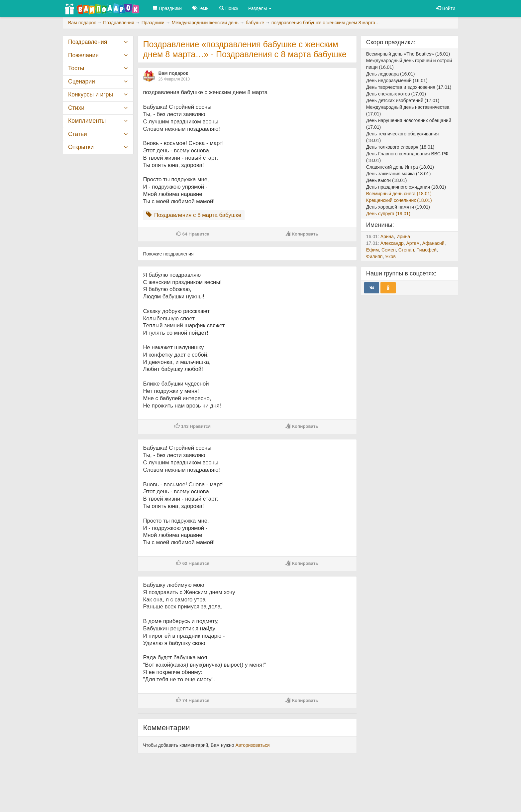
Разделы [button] (260, 8)
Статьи (78, 134)
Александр (392, 243)
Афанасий (433, 243)
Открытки (81, 147)
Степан (406, 250)
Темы (201, 8)
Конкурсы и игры (91, 94)
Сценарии (82, 81)
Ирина (403, 237)
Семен (389, 250)
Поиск (229, 8)
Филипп (374, 256)
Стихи (76, 108)
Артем (413, 243)
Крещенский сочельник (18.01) (399, 200)
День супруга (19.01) (388, 214)
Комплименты (87, 121)
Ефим (372, 250)
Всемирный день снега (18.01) (399, 194)
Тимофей (427, 250)
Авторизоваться (252, 745)
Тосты (76, 68)
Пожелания (83, 55)
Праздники (167, 8)
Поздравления (88, 42)
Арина (387, 237)
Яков (390, 256)
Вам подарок (173, 73)
